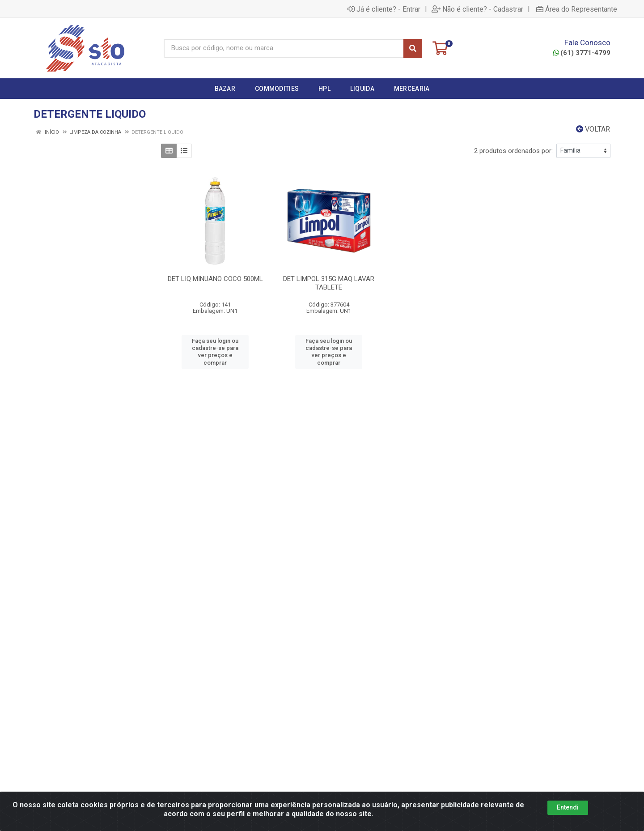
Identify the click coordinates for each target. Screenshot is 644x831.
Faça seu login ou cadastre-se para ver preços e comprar (215, 352)
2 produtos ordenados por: (513, 151)
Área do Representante (577, 9)
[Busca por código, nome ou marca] (284, 48)
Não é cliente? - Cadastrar (477, 9)
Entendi (568, 807)
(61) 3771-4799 (582, 53)
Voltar (593, 129)
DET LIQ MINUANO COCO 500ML (215, 279)
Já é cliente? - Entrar (384, 9)
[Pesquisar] (413, 48)
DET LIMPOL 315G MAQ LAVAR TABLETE (329, 283)
